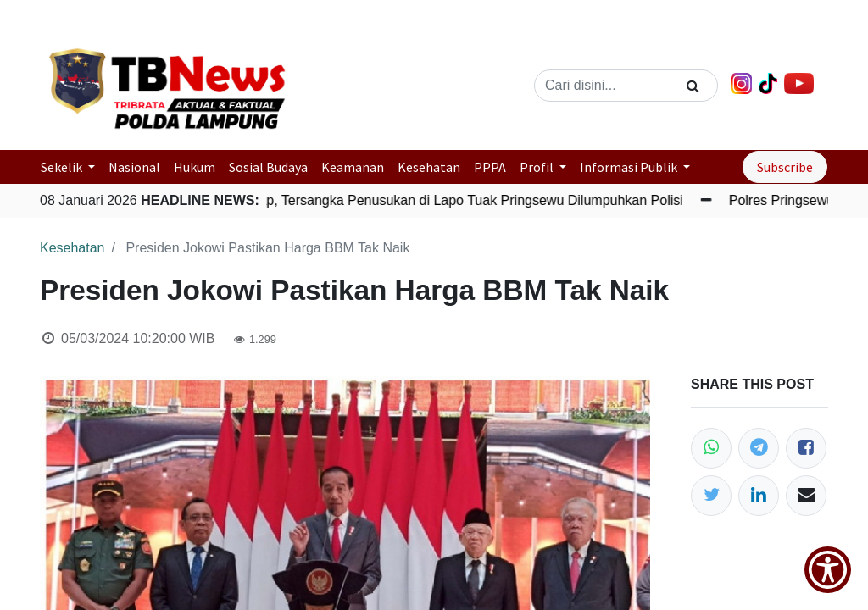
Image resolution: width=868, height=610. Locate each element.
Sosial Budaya (268, 167)
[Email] (806, 496)
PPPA (490, 167)
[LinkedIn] (759, 496)
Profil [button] (538, 167)
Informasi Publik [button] (630, 167)
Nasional (134, 167)
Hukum (195, 167)
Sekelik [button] (63, 167)
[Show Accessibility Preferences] (828, 570)
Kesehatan (429, 167)
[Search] (693, 86)
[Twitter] (711, 496)
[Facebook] (806, 448)
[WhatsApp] (711, 448)
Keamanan (353, 167)
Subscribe (785, 167)
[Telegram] (759, 448)
